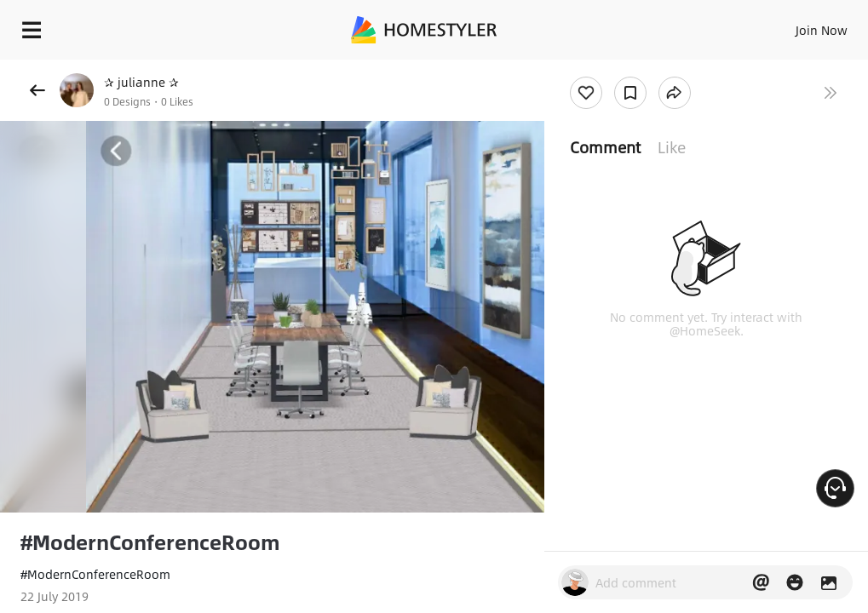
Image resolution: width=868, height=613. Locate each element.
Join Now (822, 30)
